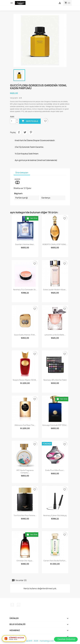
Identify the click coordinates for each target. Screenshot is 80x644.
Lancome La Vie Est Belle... (55, 335)
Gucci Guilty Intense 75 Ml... (25, 335)
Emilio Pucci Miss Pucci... (55, 470)
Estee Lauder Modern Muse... (55, 290)
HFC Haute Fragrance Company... (25, 471)
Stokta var (18, 188)
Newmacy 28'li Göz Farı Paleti (55, 380)
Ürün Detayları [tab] (22, 173)
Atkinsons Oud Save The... (25, 425)
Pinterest (31, 132)
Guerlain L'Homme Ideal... (25, 244)
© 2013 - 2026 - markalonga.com (40, 641)
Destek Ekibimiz (66, 639)
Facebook (12, 605)
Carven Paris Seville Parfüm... (55, 561)
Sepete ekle (30, 121)
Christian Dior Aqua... (25, 561)
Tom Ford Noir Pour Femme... (25, 515)
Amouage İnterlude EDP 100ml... (55, 425)
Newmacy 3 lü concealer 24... (25, 290)
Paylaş (19, 132)
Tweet (25, 132)
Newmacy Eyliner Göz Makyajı (55, 515)
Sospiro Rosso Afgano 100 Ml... (25, 380)
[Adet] (13, 121)
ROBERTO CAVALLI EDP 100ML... (55, 244)
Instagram (19, 605)
